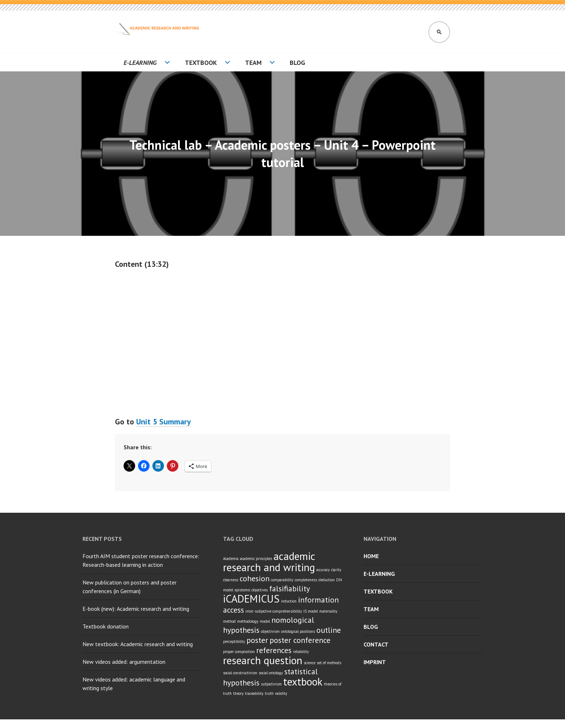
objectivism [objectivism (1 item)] (270, 631)
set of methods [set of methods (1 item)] (329, 663)
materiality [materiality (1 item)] (328, 611)
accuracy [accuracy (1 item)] (323, 570)
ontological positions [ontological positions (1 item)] (298, 631)
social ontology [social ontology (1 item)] (271, 673)
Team (253, 63)
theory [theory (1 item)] (238, 693)
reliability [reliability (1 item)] (301, 652)
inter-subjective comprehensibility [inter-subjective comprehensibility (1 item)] (274, 611)
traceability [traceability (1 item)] (254, 693)
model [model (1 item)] (265, 621)
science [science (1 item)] (310, 663)
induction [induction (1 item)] (289, 601)
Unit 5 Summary (164, 422)
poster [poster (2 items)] (257, 640)
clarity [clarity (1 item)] (336, 570)
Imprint (375, 662)
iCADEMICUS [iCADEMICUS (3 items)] (251, 599)
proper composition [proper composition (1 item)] (239, 652)
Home (371, 556)
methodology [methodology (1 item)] (248, 621)
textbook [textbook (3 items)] (303, 681)
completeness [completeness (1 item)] (306, 580)
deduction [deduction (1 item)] (327, 580)
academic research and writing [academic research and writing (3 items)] (269, 562)
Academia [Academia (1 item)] (231, 559)
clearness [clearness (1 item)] (231, 580)
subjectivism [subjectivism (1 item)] (271, 684)
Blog (297, 63)
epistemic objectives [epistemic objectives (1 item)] (251, 590)
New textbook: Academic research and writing (138, 644)
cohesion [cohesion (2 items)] (255, 578)
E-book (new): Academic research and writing (136, 609)
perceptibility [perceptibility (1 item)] (234, 641)
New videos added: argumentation (124, 662)
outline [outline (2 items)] (329, 630)
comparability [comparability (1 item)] (282, 580)
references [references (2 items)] (274, 650)
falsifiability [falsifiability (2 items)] (290, 588)
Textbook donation (106, 626)
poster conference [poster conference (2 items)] (300, 640)
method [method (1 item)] (229, 621)
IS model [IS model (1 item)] (311, 611)
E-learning (140, 63)
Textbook (201, 63)
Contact (376, 644)
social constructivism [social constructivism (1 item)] (240, 673)
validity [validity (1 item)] (281, 693)
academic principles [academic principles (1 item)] (256, 559)
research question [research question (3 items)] (263, 660)
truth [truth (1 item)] (269, 693)
